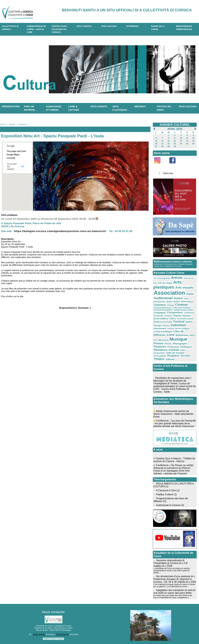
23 (175, 144)
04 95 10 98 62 (39, 634)
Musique (178, 339)
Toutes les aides (164, 108)
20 (156, 144)
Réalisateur (186, 347)
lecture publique (182, 329)
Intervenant (160, 328)
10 (181, 138)
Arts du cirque (165, 283)
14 (162, 141)
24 (181, 144)
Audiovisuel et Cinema (169, 505)
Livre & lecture (74, 108)
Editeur (164, 318)
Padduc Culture (165, 494)
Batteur (177, 302)
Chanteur (160, 305)
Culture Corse (168, 173)
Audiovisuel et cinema (54, 108)
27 (156, 146)
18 (187, 141)
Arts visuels (184, 287)
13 (156, 141)
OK (23, 167)
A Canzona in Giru (166, 490)
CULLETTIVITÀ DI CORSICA (10, 28)
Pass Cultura (109, 26)
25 (187, 144)
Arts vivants (99, 106)
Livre (171, 335)
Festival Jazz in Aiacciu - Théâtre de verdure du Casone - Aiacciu (174, 461)
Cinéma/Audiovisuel (163, 308)
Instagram (159, 165)
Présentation (11, 106)
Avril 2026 (175, 129)
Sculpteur (173, 356)
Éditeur (173, 319)
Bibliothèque (187, 302)
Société (185, 356)
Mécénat (140, 106)
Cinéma (181, 305)
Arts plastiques (120, 108)
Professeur (173, 347)
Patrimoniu (132, 26)
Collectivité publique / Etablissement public (174, 310)
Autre (169, 301)
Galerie (189, 322)
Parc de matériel (30, 108)
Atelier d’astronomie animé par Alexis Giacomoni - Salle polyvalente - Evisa (174, 415)
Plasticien (160, 347)
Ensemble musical (185, 319)
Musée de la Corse (158, 28)
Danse (177, 316)
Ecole (157, 319)
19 (193, 141)
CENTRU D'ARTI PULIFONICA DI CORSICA (59, 29)
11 (187, 138)
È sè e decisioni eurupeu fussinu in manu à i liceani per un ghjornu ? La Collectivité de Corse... (174, 585)
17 (181, 141)
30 (175, 146)
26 (193, 144)
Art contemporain (162, 278)
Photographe (180, 344)
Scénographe (160, 356)
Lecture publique (163, 331)
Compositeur (175, 312)
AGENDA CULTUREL (175, 125)
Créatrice (168, 316)
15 (169, 141)
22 (169, 144)
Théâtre (159, 359)
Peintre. (168, 344)
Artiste (177, 278)
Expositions (23, 124)
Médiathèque (182, 335)
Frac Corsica (84, 26)
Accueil (3, 124)
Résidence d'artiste (166, 350)
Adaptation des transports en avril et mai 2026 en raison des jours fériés (174, 592)
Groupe (158, 325)
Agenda (12, 124)
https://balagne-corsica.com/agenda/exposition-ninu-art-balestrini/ (60, 231)
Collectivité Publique (181, 308)
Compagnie (160, 313)
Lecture (171, 329)
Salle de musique (176, 353)
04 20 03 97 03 (62, 634)
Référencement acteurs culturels (173, 262)
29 (169, 146)
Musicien (163, 340)
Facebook (174, 165)
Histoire (166, 326)
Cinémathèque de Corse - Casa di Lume (36, 29)
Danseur (187, 316)
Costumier (158, 316)
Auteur (178, 298)
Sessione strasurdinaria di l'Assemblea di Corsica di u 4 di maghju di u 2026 (170, 563)
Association (169, 293)
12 (193, 138)
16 (175, 141)
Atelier (190, 294)
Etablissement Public (163, 322)
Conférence (189, 313)
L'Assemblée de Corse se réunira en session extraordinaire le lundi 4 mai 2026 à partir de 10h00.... (172, 571)
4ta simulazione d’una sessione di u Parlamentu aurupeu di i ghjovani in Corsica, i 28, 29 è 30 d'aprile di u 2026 (175, 579)
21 (162, 144)
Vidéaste (170, 359)
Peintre (159, 343)
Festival (179, 321)
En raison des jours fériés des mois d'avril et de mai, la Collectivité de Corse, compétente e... (173, 597)
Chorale (171, 305)
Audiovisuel (163, 298)
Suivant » (85, 308)
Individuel (178, 325)
